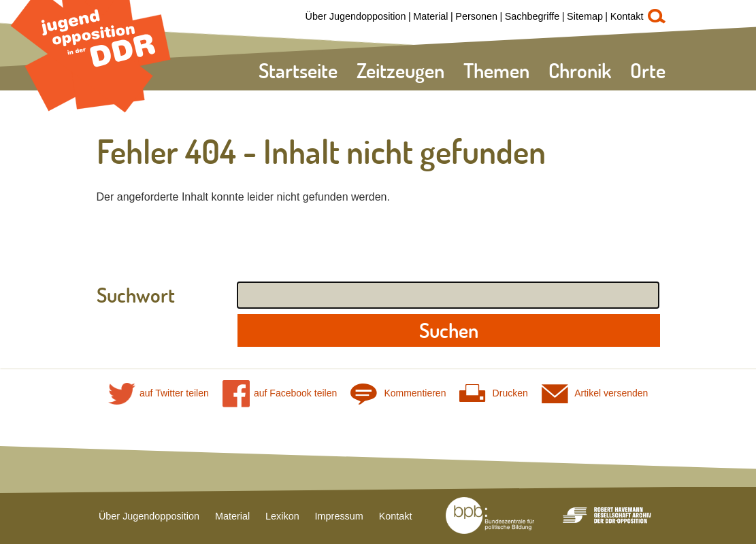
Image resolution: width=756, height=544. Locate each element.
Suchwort (136, 295)
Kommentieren (398, 393)
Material (430, 16)
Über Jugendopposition (356, 16)
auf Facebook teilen (280, 393)
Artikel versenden (595, 393)
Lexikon (282, 516)
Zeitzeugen (400, 70)
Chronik (580, 70)
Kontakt (627, 16)
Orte (648, 70)
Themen (496, 70)
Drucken (493, 393)
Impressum (339, 516)
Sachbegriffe (532, 16)
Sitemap (585, 16)
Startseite (298, 70)
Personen (476, 16)
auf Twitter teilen (159, 393)
